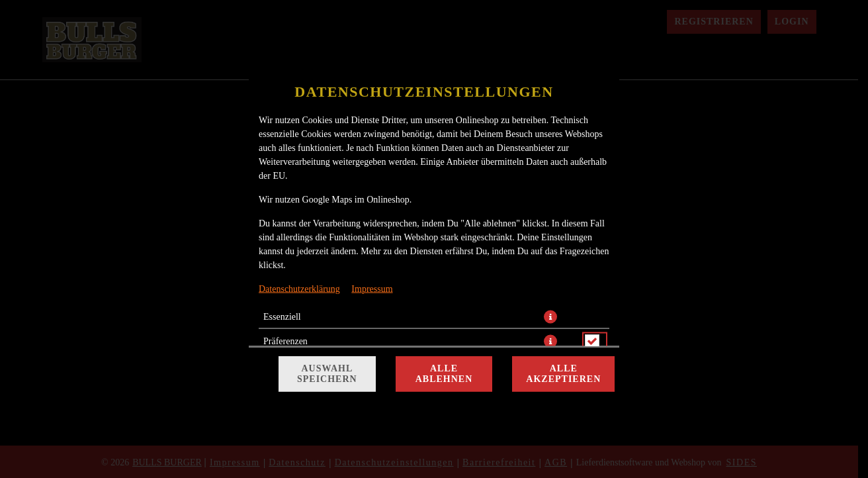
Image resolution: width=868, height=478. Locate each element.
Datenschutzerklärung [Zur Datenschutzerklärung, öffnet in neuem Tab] (299, 289)
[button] (550, 317)
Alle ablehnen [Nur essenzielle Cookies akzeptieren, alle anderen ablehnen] (444, 374)
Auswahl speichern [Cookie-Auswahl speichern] (327, 374)
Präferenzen (285, 341)
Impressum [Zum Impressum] (372, 289)
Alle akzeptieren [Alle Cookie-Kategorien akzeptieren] (563, 374)
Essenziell (282, 317)
